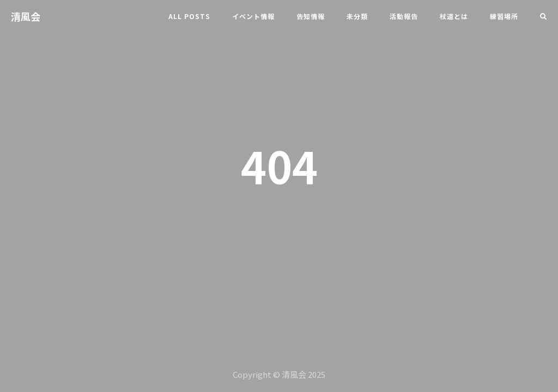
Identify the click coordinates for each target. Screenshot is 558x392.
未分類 (357, 16)
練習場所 (504, 16)
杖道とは (454, 16)
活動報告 (404, 16)
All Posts (189, 16)
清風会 (26, 16)
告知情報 (311, 16)
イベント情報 (253, 16)
